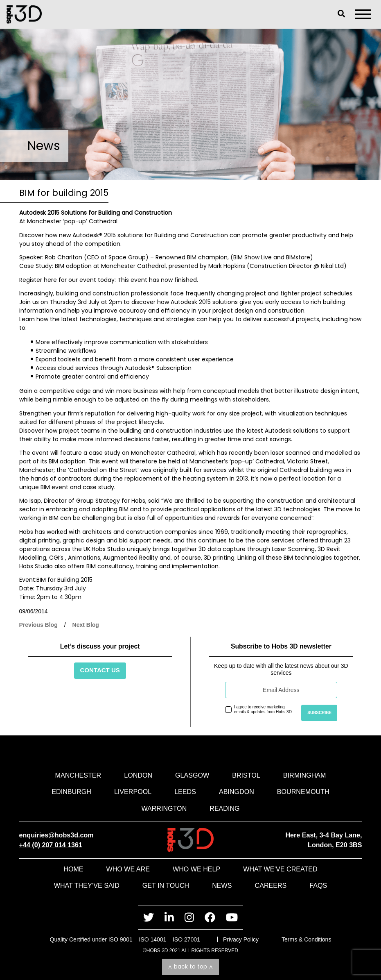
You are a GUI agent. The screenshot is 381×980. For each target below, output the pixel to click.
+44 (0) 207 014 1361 (51, 845)
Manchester (78, 775)
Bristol (246, 775)
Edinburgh (71, 792)
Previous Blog (38, 625)
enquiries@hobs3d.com (56, 835)
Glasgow (192, 775)
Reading (224, 808)
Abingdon (237, 792)
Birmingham (305, 775)
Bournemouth (303, 792)
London (138, 775)
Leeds (185, 792)
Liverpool (133, 792)
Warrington (164, 808)
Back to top (190, 966)
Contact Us (100, 670)
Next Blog (86, 625)
